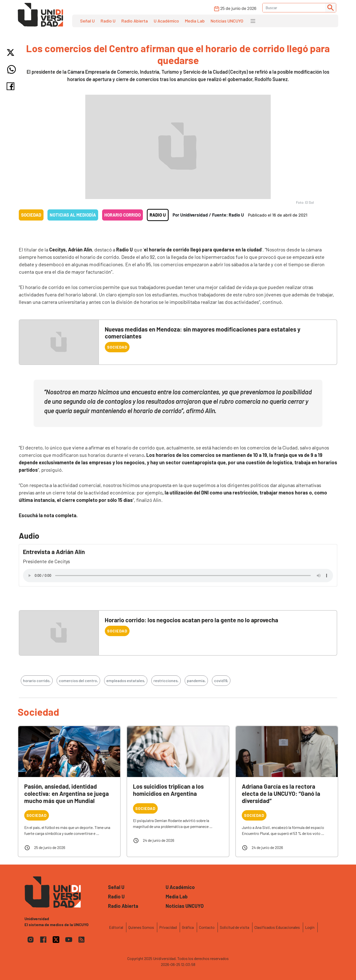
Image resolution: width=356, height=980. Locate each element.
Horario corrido (122, 215)
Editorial (116, 927)
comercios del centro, (78, 680)
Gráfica (188, 927)
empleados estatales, (126, 680)
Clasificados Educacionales (277, 927)
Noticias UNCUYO (227, 21)
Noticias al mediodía (73, 215)
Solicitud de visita (234, 927)
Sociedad (31, 215)
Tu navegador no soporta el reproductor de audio (178, 576)
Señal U (87, 21)
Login (310, 927)
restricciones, (166, 680)
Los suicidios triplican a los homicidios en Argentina (168, 790)
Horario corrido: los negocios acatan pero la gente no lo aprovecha (191, 620)
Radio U (108, 21)
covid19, (221, 680)
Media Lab (195, 21)
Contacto (207, 927)
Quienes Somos (141, 927)
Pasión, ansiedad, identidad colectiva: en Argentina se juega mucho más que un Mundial (67, 793)
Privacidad (168, 927)
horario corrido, (37, 680)
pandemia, (196, 680)
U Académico (166, 21)
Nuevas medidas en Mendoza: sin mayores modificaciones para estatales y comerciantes (203, 333)
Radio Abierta (135, 21)
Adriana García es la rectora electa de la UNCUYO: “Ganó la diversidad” (281, 793)
